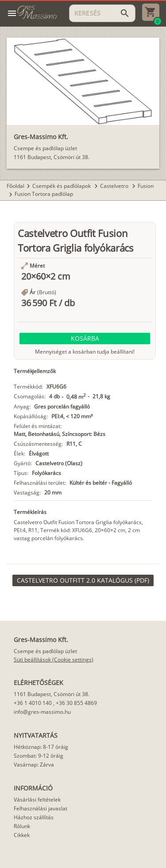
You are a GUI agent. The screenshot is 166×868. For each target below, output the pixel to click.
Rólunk (22, 826)
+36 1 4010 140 (33, 703)
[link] (83, 580)
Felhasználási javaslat (41, 808)
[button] (85, 339)
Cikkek (22, 835)
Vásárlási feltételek (37, 800)
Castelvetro (115, 186)
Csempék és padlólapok (62, 186)
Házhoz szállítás (34, 817)
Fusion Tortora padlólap (44, 194)
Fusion (146, 186)
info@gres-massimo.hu (42, 712)
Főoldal (15, 186)
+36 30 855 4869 (76, 703)
